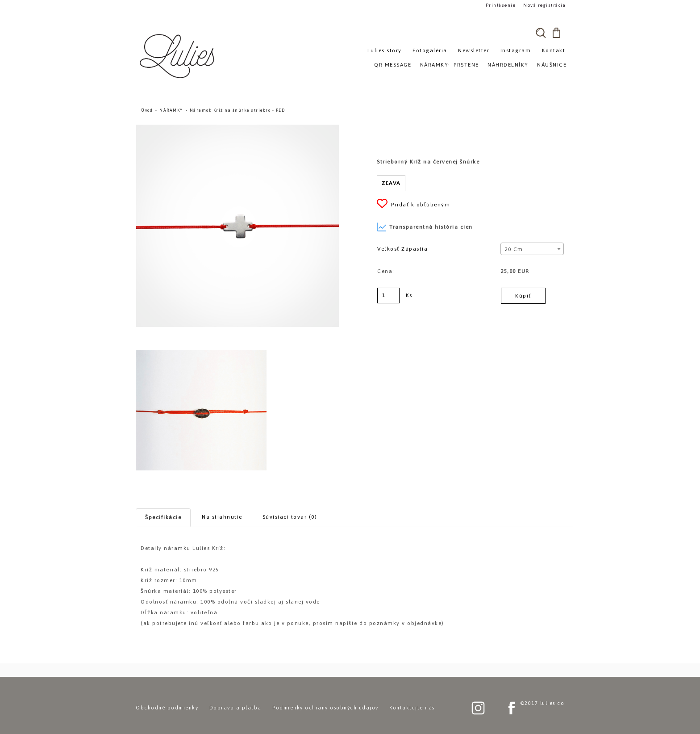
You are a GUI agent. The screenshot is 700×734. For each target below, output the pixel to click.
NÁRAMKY (171, 110)
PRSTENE (466, 65)
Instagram (516, 50)
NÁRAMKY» (436, 65)
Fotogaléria (430, 50)
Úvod (147, 110)
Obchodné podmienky (167, 708)
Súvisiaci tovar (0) (290, 517)
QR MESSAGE (393, 65)
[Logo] (178, 56)
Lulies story (385, 50)
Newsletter (474, 50)
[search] (541, 33)
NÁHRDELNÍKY (508, 65)
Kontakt (554, 50)
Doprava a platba (235, 708)
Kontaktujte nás (412, 708)
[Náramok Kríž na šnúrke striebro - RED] (237, 129)
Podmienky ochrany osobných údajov (325, 708)
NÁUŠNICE (552, 65)
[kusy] (388, 296)
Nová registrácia (544, 5)
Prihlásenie (501, 5)
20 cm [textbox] (514, 249)
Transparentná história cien (425, 227)
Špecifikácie (163, 517)
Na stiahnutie (222, 517)
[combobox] (532, 249)
